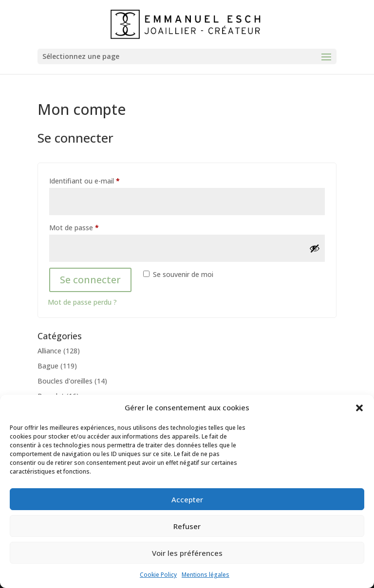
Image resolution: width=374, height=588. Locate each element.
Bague (48, 366)
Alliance (49, 351)
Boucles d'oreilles (65, 381)
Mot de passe (92, 227)
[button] (359, 408)
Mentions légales (206, 575)
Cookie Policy (158, 575)
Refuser (187, 526)
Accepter (187, 499)
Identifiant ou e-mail (102, 180)
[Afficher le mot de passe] (315, 248)
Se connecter (90, 280)
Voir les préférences (187, 553)
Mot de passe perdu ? (82, 302)
